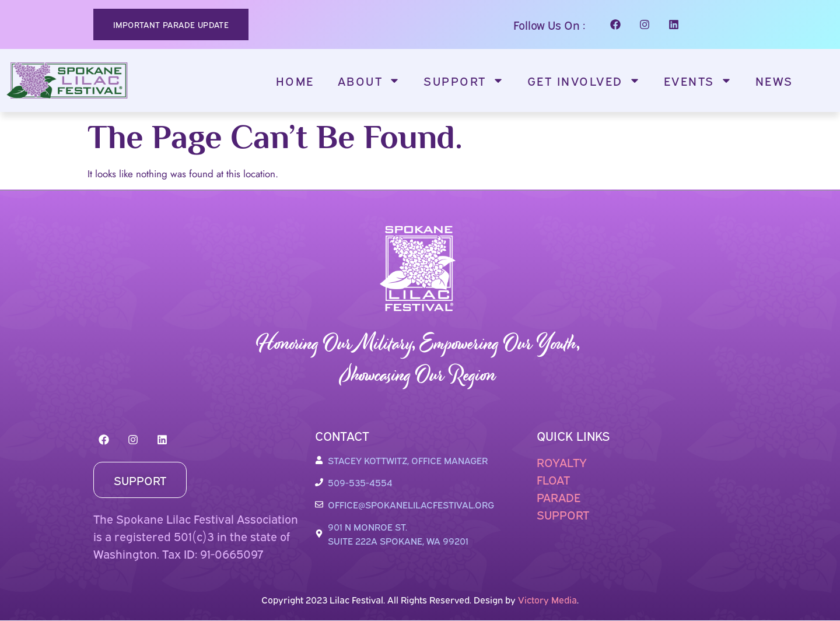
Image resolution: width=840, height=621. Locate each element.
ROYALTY (562, 462)
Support (464, 80)
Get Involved (584, 80)
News (774, 80)
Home (295, 80)
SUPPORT (563, 514)
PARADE (559, 497)
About (369, 80)
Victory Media (547, 599)
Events (698, 80)
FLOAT (553, 479)
